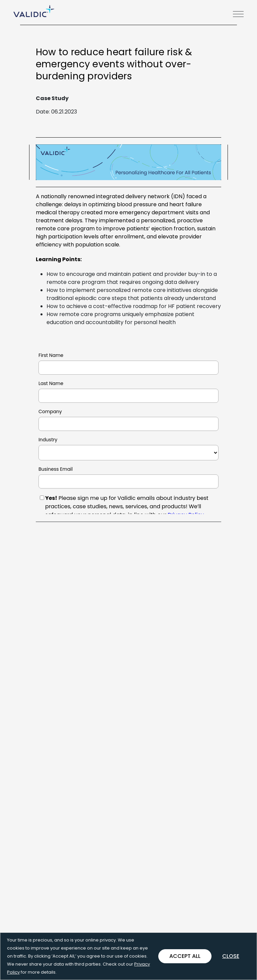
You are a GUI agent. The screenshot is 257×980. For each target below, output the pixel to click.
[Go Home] (34, 11)
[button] (238, 14)
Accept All (185, 956)
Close (231, 956)
